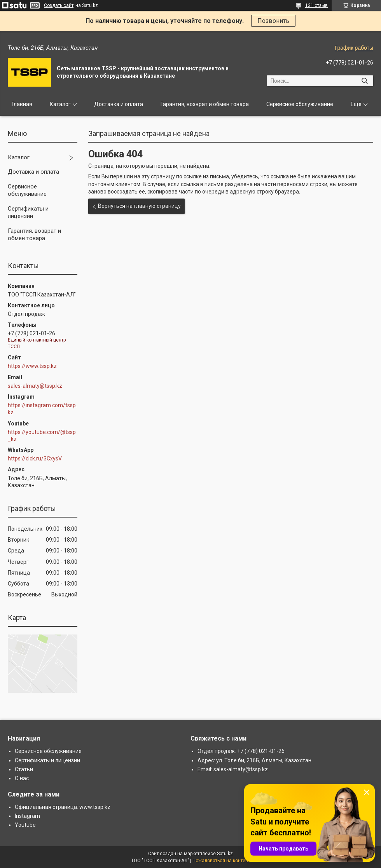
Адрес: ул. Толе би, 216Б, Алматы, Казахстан (254, 760)
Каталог (60, 104)
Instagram (27, 816)
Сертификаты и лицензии (28, 213)
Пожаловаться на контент (221, 861)
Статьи (24, 769)
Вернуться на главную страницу (139, 206)
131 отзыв (316, 5)
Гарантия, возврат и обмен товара (205, 104)
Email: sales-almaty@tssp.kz (233, 769)
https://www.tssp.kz (32, 366)
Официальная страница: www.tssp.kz (63, 807)
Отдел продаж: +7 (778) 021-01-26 (241, 751)
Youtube (25, 825)
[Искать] (364, 81)
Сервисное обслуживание (300, 104)
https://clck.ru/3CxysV (35, 458)
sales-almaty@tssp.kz (35, 386)
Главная (22, 104)
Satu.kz (225, 854)
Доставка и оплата (119, 104)
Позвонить (273, 21)
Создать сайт (59, 5)
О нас (22, 778)
